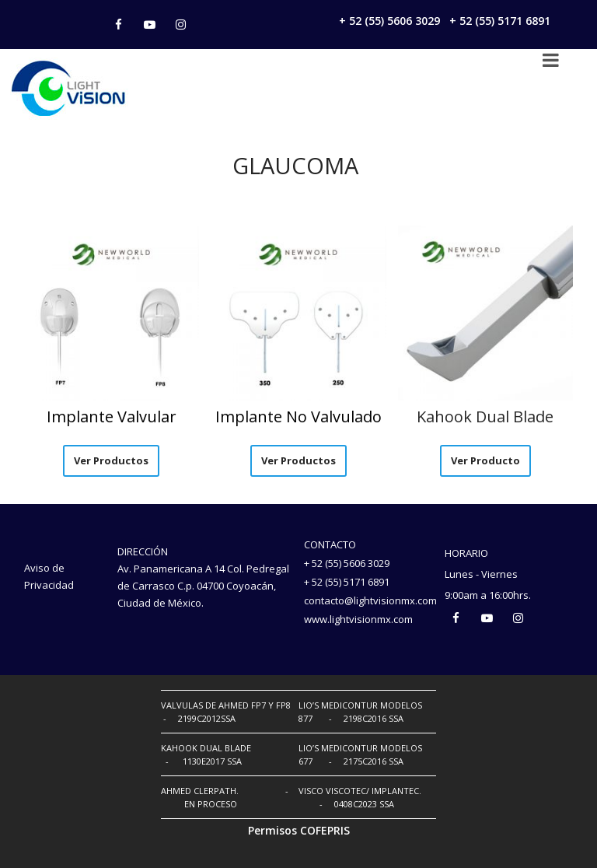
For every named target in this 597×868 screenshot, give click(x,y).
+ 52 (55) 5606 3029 (389, 21)
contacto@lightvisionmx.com (370, 600)
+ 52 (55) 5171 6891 (500, 21)
